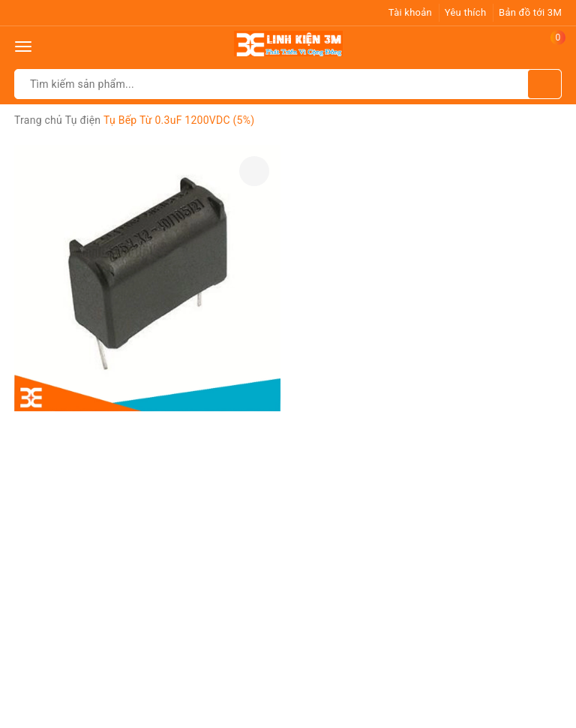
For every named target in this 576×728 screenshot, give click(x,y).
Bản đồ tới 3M (530, 12)
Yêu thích (466, 12)
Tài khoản (410, 12)
